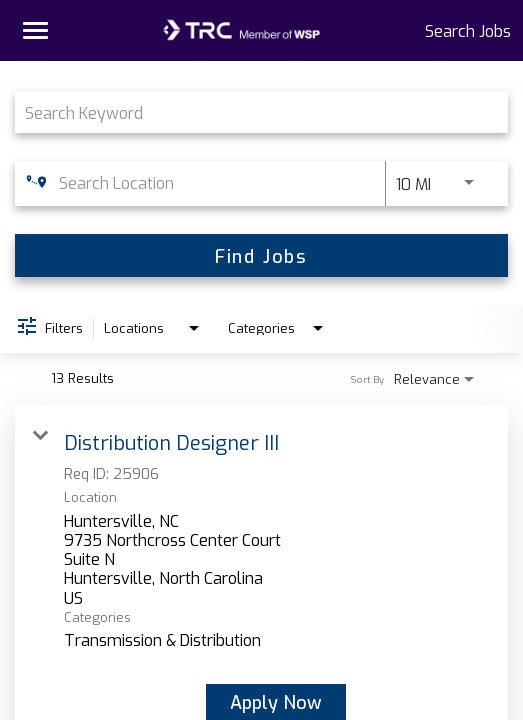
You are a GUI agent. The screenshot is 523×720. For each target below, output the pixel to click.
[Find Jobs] (261, 255)
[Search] (261, 255)
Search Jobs (468, 30)
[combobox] (251, 111)
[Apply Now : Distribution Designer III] (276, 702)
